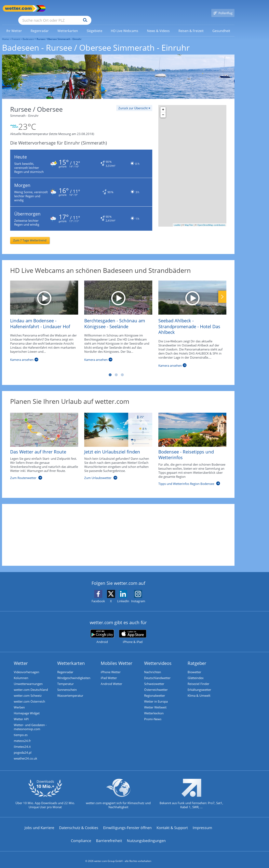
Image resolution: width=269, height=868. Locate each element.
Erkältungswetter (200, 685)
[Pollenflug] (223, 9)
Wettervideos (158, 658)
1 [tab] (110, 369)
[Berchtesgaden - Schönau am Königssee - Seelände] (118, 292)
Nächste (222, 291)
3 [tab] (122, 369)
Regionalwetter (155, 691)
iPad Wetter (109, 673)
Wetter (21, 658)
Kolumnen (21, 673)
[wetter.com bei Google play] (102, 631)
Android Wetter (112, 679)
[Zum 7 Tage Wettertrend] (30, 235)
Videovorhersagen (27, 667)
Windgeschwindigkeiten (74, 673)
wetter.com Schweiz (28, 691)
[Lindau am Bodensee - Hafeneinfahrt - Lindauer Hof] (44, 292)
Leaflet (177, 219)
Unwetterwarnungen (29, 679)
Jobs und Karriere (39, 825)
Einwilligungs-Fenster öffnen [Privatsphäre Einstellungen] (127, 825)
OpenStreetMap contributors (211, 219)
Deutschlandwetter (158, 673)
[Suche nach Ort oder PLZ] (85, 9)
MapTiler (189, 219)
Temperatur (66, 679)
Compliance (81, 838)
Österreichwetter (156, 685)
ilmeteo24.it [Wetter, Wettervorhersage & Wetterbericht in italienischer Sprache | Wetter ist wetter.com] (23, 744)
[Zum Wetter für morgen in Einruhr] (81, 187)
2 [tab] (116, 369)
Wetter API (22, 715)
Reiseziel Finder (199, 679)
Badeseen (28, 33)
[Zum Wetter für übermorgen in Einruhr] (81, 213)
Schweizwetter (155, 679)
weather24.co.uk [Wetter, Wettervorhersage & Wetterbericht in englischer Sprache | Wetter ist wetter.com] (26, 756)
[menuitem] (14, 25)
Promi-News (153, 715)
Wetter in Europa (156, 697)
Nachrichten (153, 667)
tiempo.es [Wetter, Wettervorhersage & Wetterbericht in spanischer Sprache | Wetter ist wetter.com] (21, 731)
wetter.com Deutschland (31, 685)
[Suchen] (117, 9)
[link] (14, 25)
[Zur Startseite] (18, 8)
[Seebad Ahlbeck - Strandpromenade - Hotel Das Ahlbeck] (192, 292)
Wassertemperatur (71, 691)
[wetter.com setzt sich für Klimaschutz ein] (118, 795)
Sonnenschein (67, 685)
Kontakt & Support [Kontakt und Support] (172, 825)
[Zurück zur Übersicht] (134, 102)
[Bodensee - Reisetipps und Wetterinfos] (189, 446)
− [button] (163, 109)
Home (5, 33)
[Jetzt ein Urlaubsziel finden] (115, 446)
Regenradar (66, 667)
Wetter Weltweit (156, 703)
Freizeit (16, 33)
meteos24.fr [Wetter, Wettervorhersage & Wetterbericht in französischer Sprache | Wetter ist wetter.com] (23, 737)
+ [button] (163, 104)
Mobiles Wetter (117, 658)
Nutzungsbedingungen (146, 838)
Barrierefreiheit (109, 838)
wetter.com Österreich (30, 697)
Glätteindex (196, 673)
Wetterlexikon (154, 709)
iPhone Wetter (111, 667)
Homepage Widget (27, 709)
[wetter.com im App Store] (133, 631)
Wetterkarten (71, 658)
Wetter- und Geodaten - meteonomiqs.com (31, 723)
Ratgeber (197, 658)
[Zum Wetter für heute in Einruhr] (81, 158)
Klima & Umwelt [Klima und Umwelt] (199, 691)
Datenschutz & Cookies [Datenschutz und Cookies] (79, 825)
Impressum (202, 825)
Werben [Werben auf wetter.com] (20, 703)
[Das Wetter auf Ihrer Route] (41, 446)
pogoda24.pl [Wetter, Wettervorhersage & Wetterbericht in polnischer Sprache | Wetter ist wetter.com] (23, 750)
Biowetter (195, 667)
